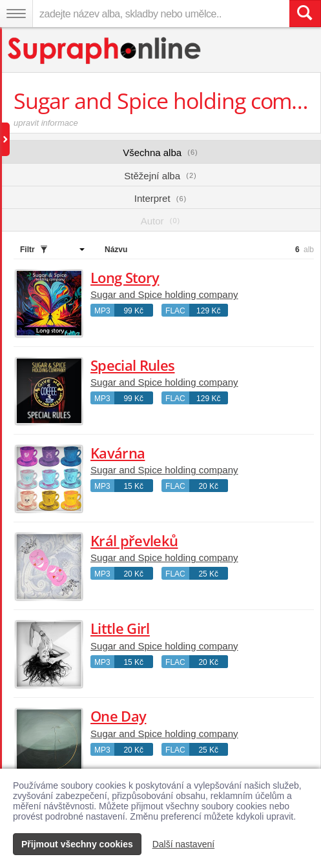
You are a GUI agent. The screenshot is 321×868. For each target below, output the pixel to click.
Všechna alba (160, 153)
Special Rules (132, 365)
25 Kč (208, 574)
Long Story (125, 277)
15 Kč (133, 486)
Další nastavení (184, 844)
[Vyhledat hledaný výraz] (305, 14)
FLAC (175, 311)
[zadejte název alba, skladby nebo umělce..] (161, 14)
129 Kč (208, 311)
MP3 (102, 311)
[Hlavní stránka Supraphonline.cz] (105, 51)
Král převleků (134, 540)
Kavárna (118, 453)
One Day (118, 716)
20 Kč (208, 486)
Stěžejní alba (160, 176)
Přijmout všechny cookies (77, 844)
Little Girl (120, 628)
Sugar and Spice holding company (164, 294)
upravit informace (46, 123)
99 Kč (133, 311)
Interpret (160, 198)
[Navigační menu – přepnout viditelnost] (16, 14)
